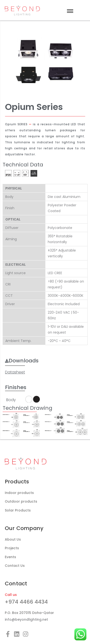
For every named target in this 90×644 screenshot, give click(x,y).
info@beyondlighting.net (26, 619)
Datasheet (15, 372)
